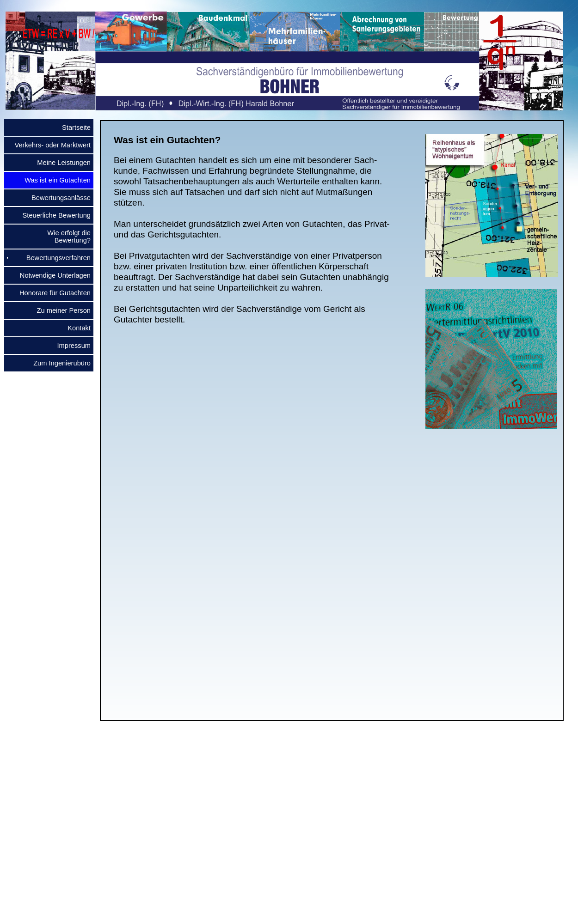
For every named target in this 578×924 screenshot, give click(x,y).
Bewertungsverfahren (55, 258)
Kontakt (75, 328)
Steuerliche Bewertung (53, 215)
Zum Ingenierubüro (58, 363)
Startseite (73, 128)
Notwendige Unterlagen (52, 275)
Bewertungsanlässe (57, 198)
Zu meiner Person (60, 310)
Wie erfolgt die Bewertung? (65, 237)
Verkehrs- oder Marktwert (49, 145)
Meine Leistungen (60, 163)
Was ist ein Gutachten (54, 180)
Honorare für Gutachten (51, 293)
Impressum (70, 346)
